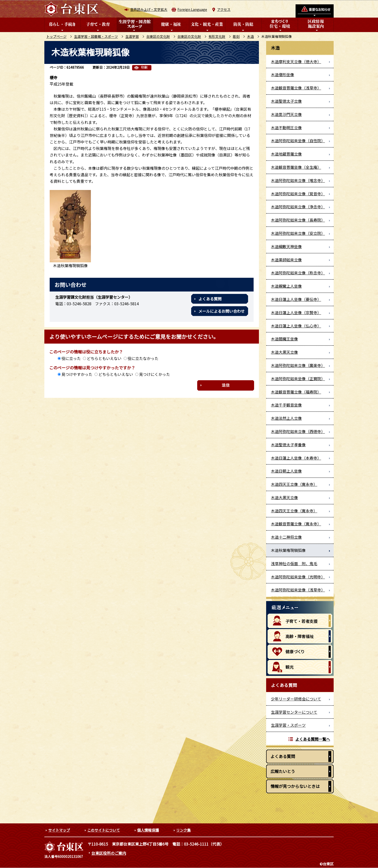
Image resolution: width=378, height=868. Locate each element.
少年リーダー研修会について (296, 699)
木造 (250, 36)
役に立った (71, 358)
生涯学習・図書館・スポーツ (96, 36)
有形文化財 (217, 36)
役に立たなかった (143, 358)
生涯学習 (132, 36)
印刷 (144, 67)
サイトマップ (59, 830)
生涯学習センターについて (294, 712)
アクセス (224, 9)
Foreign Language (192, 9)
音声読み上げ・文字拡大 (149, 9)
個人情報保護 (148, 830)
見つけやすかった (77, 374)
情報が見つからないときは (295, 786)
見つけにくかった (155, 374)
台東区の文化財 (158, 36)
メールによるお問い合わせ (222, 311)
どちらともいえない (104, 358)
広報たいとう (283, 771)
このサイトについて (104, 830)
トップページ (56, 36)
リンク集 (183, 830)
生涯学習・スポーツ (288, 725)
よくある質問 (210, 299)
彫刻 (236, 36)
